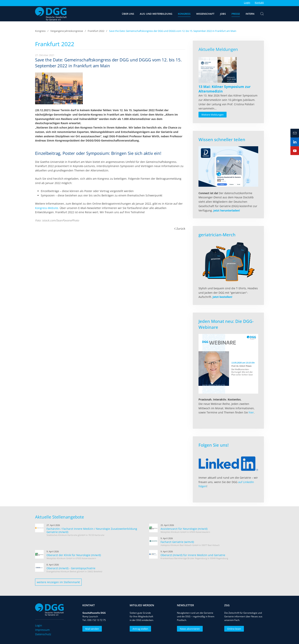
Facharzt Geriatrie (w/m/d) (177, 542)
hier (251, 412)
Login (247, 2)
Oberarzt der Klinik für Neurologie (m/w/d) (74, 555)
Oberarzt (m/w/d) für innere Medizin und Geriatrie (193, 555)
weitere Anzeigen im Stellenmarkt (58, 582)
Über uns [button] (128, 14)
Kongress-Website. (47, 208)
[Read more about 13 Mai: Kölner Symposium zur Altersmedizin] (218, 70)
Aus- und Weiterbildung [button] (156, 14)
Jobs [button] (223, 14)
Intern (250, 14)
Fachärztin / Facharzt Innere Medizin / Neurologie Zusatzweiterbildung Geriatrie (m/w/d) (92, 530)
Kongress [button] (184, 14)
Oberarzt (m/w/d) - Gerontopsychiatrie (71, 568)
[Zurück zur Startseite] (51, 14)
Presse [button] (236, 14)
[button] (262, 14)
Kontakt (259, 2)
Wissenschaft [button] (205, 14)
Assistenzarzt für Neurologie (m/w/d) (184, 529)
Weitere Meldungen (213, 115)
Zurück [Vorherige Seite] (180, 229)
